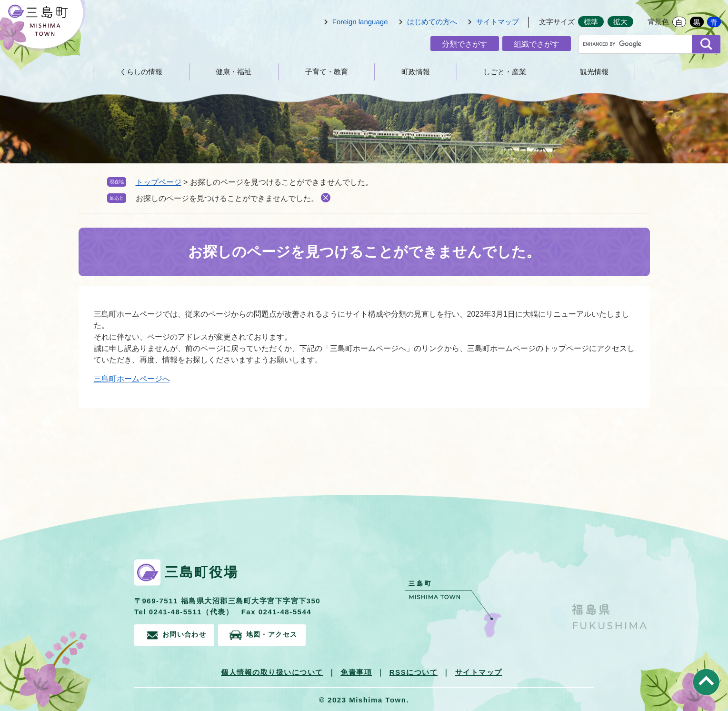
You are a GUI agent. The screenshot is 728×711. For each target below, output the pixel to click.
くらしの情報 (141, 72)
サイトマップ (498, 22)
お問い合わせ (186, 634)
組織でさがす (537, 44)
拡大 (620, 22)
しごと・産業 (505, 72)
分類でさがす (465, 44)
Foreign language (360, 22)
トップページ (159, 182)
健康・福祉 (234, 72)
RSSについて (414, 670)
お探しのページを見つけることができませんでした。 (227, 198)
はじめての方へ (432, 22)
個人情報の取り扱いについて (272, 670)
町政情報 (416, 72)
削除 (326, 198)
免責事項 (356, 670)
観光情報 (594, 72)
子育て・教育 (327, 72)
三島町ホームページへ (132, 379)
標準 (591, 22)
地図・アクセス (284, 634)
